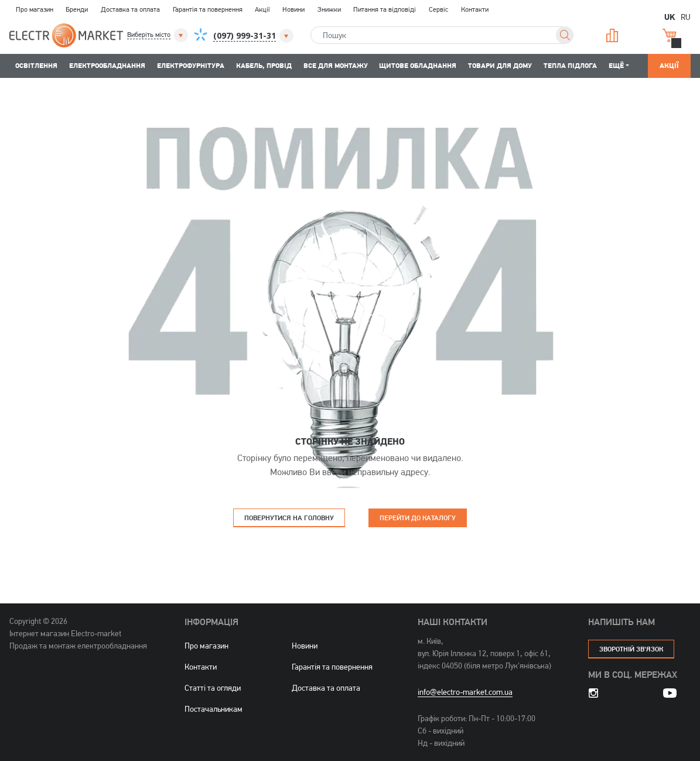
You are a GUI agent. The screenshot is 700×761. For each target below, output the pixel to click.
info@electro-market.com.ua (465, 692)
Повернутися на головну (289, 518)
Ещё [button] (616, 65)
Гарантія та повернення (208, 9)
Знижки (329, 9)
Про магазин (35, 9)
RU (686, 17)
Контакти (475, 9)
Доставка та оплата (130, 9)
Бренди (77, 9)
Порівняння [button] (612, 35)
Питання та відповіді (385, 9)
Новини (293, 9)
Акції (262, 9)
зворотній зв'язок (631, 649)
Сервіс (438, 9)
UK (670, 16)
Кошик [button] (670, 35)
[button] (158, 35)
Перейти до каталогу (418, 518)
